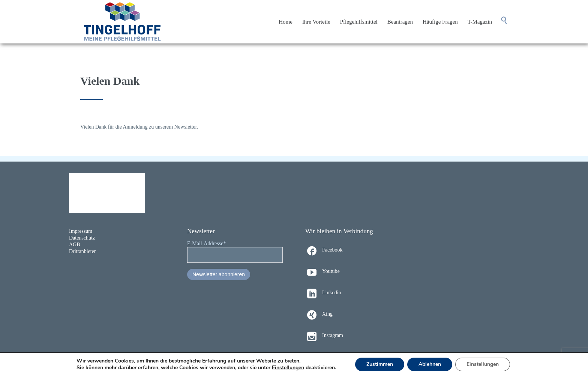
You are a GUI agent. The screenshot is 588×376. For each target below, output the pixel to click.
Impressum (81, 231)
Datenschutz (82, 238)
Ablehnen (430, 364)
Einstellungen (288, 368)
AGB (75, 245)
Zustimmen (380, 364)
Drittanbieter (82, 251)
